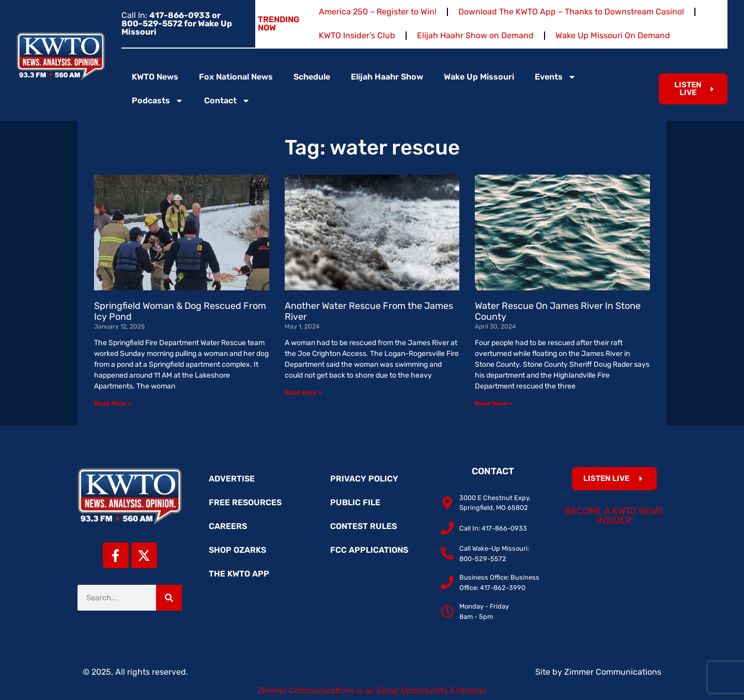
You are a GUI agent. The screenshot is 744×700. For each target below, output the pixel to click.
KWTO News (155, 77)
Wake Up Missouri (479, 77)
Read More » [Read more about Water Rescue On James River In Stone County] (493, 403)
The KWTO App (239, 574)
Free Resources (245, 502)
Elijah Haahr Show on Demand (475, 35)
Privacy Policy (364, 479)
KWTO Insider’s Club (357, 35)
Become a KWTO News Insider (614, 516)
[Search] (169, 598)
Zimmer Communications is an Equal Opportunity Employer (372, 690)
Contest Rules (363, 526)
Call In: (177, 24)
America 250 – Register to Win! (378, 12)
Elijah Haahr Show (387, 77)
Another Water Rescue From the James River (369, 312)
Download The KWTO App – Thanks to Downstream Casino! (571, 12)
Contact (227, 101)
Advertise (232, 479)
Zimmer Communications (613, 672)
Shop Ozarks (237, 550)
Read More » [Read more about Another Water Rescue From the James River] (303, 393)
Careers (228, 526)
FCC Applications (369, 550)
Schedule (312, 77)
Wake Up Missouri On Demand (613, 35)
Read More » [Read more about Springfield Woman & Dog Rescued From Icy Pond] (113, 403)
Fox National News (236, 77)
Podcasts (158, 101)
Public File (355, 502)
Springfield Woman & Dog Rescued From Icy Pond (180, 312)
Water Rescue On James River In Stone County (558, 312)
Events (555, 77)
